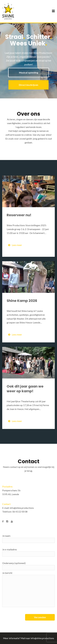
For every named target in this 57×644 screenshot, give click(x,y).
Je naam (28, 539)
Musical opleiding (29, 73)
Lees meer (15, 245)
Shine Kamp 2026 (22, 301)
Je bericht (28, 589)
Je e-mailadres (28, 552)
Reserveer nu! (19, 215)
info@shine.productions (22, 508)
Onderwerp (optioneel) (28, 566)
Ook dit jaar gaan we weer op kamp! (25, 389)
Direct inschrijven (28, 85)
